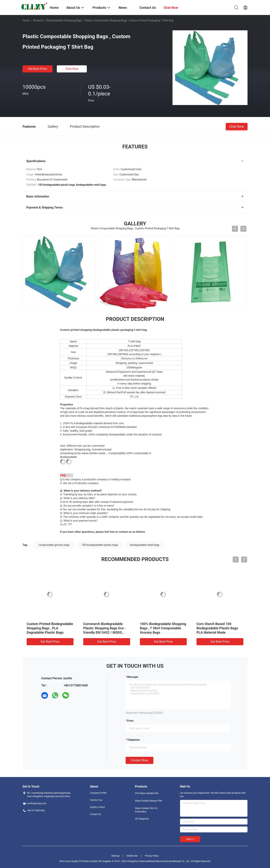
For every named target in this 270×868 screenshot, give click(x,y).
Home (26, 20)
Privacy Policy (152, 856)
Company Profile (98, 793)
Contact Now (139, 760)
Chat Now (72, 69)
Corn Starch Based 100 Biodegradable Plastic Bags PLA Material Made (217, 628)
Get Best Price (38, 69)
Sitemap (115, 856)
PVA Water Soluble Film (147, 793)
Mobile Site (132, 856)
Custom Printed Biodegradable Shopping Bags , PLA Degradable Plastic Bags (50, 628)
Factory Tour (96, 800)
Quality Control (97, 807)
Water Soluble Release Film (149, 801)
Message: (133, 677)
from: (130, 721)
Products (38, 20)
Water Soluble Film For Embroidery (146, 810)
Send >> (190, 839)
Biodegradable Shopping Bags (64, 20)
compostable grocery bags (54, 545)
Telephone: (134, 740)
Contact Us (96, 814)
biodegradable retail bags (145, 545)
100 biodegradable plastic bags (100, 545)
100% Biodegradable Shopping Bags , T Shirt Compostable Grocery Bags (163, 628)
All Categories (142, 819)
